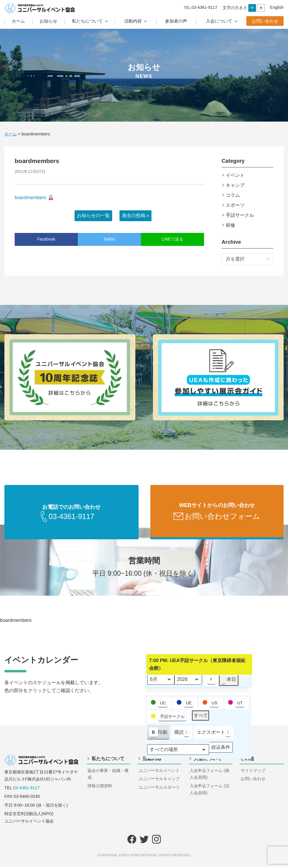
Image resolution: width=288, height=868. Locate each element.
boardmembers (31, 198)
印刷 (158, 735)
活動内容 (133, 21)
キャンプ (235, 185)
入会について (219, 21)
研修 (230, 225)
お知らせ (48, 21)
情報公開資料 (100, 787)
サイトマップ (253, 772)
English (277, 7)
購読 (182, 734)
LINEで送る (172, 239)
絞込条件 (221, 749)
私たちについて (87, 21)
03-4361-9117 (26, 789)
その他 (247, 760)
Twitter (109, 239)
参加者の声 (176, 21)
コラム (233, 195)
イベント (235, 175)
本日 (229, 681)
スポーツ (235, 205)
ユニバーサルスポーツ (159, 788)
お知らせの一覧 (93, 215)
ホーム (18, 21)
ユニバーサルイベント (159, 772)
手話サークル (240, 215)
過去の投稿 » (135, 215)
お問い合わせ (265, 21)
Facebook (46, 239)
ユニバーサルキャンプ (159, 780)
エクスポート (214, 734)
